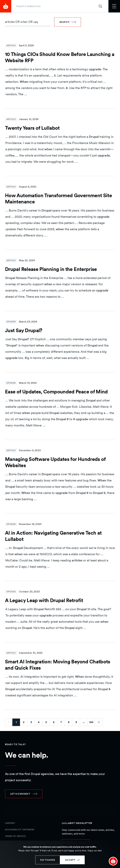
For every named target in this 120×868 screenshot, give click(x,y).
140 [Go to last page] (91, 722)
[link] (24, 794)
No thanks (48, 860)
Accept (70, 860)
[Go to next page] (99, 722)
